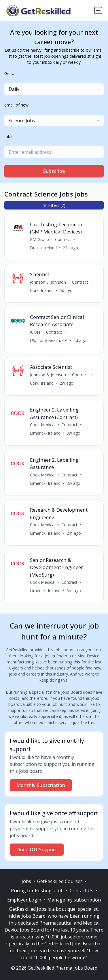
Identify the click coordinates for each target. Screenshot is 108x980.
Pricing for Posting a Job (37, 891)
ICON (35, 332)
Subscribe (54, 171)
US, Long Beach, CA (49, 340)
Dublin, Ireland (43, 248)
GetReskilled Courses (60, 881)
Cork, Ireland (42, 290)
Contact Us (82, 891)
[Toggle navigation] (98, 10)
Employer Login (24, 900)
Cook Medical (43, 425)
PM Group (39, 239)
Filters (54, 205)
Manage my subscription (74, 900)
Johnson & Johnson (48, 282)
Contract (63, 239)
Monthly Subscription (41, 785)
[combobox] (54, 89)
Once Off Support (37, 850)
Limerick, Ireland (45, 433)
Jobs (26, 881)
